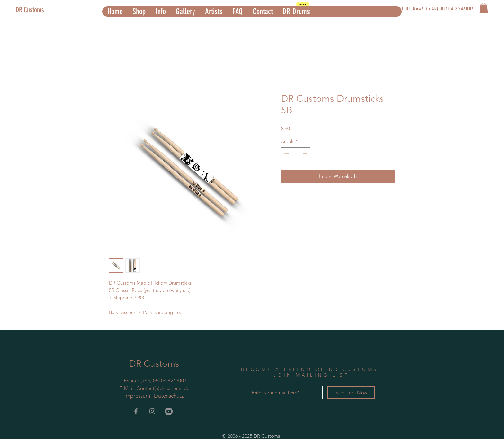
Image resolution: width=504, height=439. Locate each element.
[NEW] (303, 4)
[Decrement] (286, 153)
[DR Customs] (44, 10)
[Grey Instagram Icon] (152, 411)
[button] (139, 12)
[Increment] (306, 153)
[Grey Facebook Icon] (136, 411)
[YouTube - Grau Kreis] (169, 411)
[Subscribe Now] (351, 392)
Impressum (137, 396)
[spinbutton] (296, 153)
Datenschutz (169, 396)
